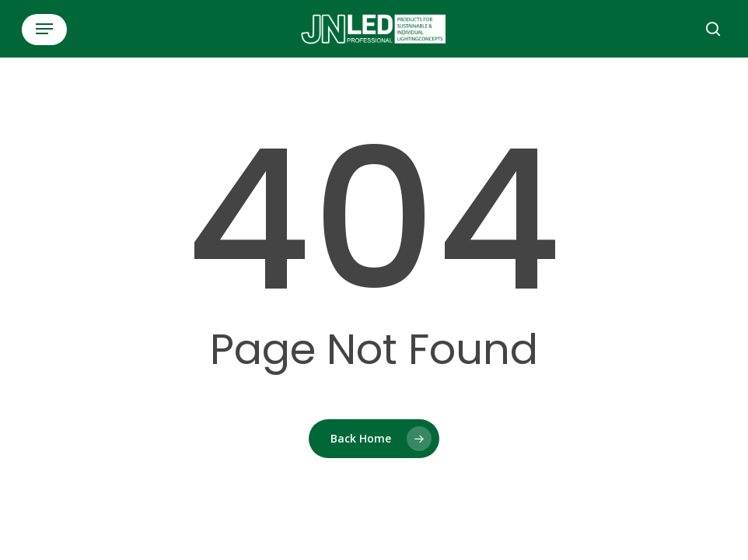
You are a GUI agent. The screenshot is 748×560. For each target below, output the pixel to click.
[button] (44, 29)
